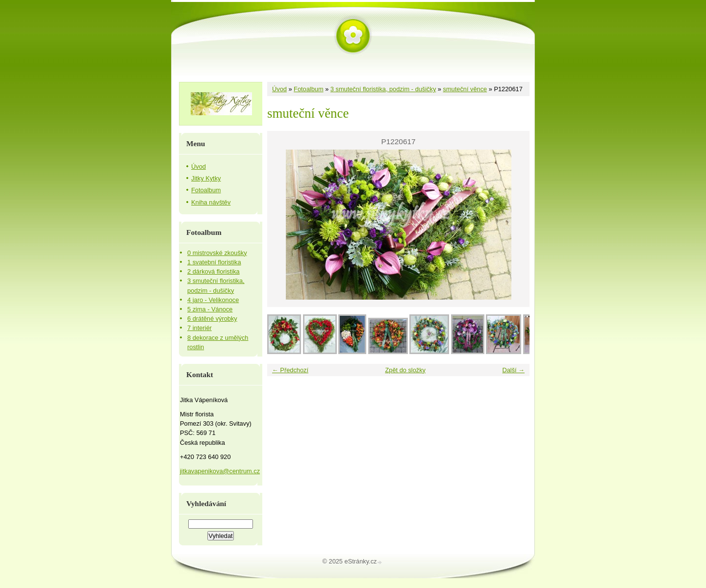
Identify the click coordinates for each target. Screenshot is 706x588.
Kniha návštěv (211, 202)
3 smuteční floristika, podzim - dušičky (383, 89)
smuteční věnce (465, 89)
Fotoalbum (308, 89)
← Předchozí (290, 370)
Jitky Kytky (206, 178)
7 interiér (200, 328)
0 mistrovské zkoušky (217, 253)
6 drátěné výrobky (212, 319)
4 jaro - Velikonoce (213, 300)
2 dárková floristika (214, 271)
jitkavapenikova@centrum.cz (220, 471)
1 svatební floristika (214, 262)
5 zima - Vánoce (210, 309)
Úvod (279, 89)
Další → (513, 370)
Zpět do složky (405, 370)
